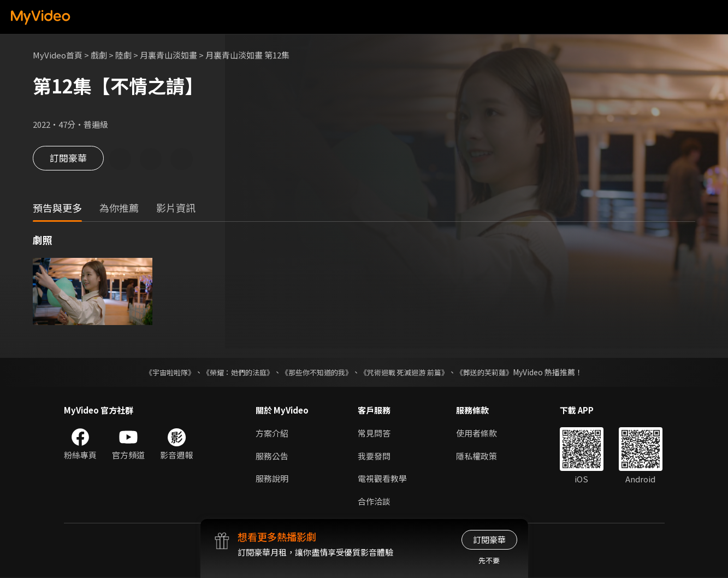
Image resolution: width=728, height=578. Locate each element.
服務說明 (272, 479)
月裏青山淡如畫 (168, 55)
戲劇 (99, 55)
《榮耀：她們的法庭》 (232, 373)
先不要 (489, 560)
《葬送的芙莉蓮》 (495, 373)
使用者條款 (477, 433)
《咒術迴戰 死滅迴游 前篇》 (410, 373)
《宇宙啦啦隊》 (159, 373)
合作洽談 (374, 502)
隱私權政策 (477, 456)
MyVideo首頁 (58, 55)
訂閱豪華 (68, 160)
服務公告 (272, 456)
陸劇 (123, 55)
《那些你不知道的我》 (316, 373)
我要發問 (374, 456)
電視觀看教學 (382, 479)
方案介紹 (272, 433)
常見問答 (374, 433)
